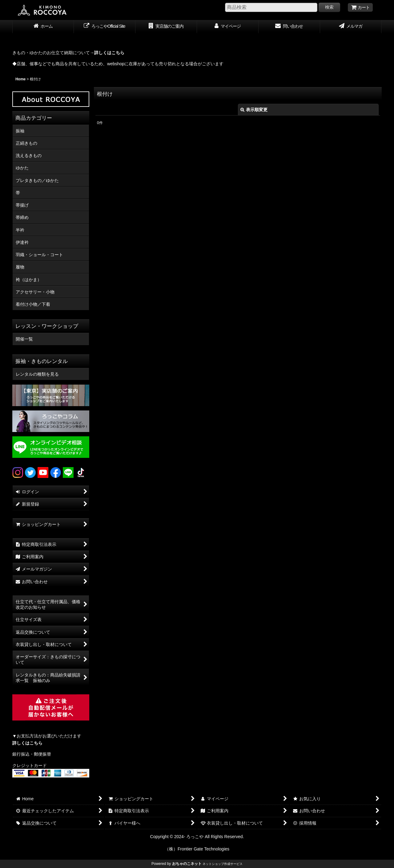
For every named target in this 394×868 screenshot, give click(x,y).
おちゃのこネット (187, 864)
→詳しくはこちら (107, 53)
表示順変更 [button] (254, 110)
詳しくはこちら (27, 743)
